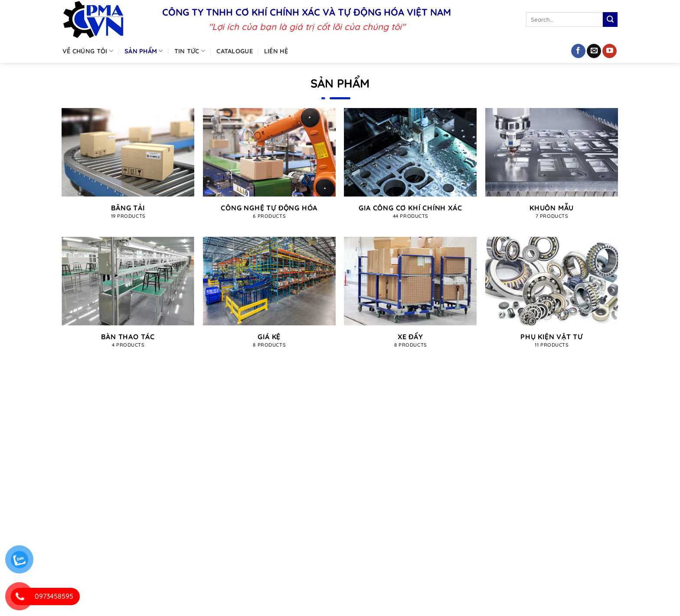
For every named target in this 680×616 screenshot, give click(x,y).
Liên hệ (276, 51)
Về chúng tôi (88, 51)
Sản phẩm (144, 51)
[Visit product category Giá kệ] (269, 297)
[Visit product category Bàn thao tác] (128, 297)
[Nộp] (610, 20)
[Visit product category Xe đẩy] (410, 297)
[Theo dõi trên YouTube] (610, 51)
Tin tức (190, 51)
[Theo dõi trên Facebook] (578, 51)
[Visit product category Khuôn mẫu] (552, 168)
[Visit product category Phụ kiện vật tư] (552, 297)
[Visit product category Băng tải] (128, 168)
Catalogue (235, 51)
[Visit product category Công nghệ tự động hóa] (269, 168)
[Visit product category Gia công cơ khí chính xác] (410, 168)
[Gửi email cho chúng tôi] (594, 51)
